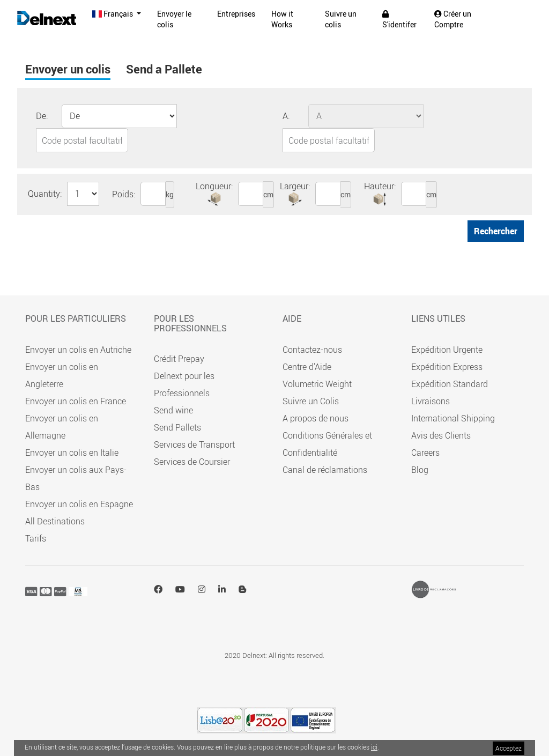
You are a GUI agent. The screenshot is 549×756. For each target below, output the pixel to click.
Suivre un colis (341, 19)
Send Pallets (177, 427)
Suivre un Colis (311, 401)
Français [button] (114, 14)
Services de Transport (194, 444)
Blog (420, 470)
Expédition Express (447, 367)
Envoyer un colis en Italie (72, 453)
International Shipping (453, 418)
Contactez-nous (312, 350)
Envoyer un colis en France (76, 401)
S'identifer (399, 20)
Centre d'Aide (307, 367)
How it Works (282, 19)
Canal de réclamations (325, 470)
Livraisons (431, 401)
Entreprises (236, 14)
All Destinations (55, 521)
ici (374, 747)
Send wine (173, 410)
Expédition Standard (450, 384)
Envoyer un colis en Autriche (78, 350)
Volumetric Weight (317, 384)
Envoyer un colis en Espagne (79, 504)
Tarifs (36, 538)
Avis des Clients (441, 435)
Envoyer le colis (174, 19)
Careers (425, 453)
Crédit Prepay (179, 359)
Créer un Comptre (453, 19)
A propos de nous (316, 418)
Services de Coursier (192, 462)
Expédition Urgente (447, 350)
